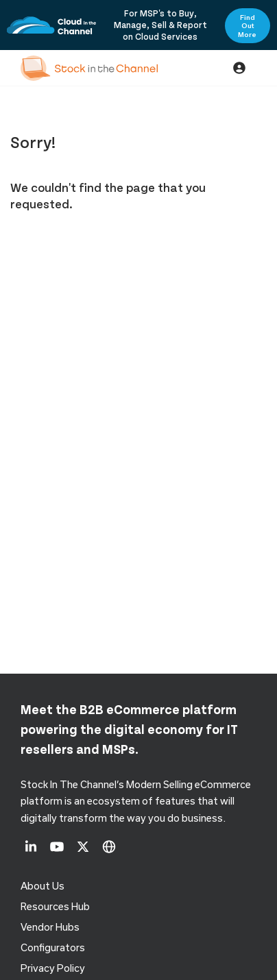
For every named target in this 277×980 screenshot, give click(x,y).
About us (43, 886)
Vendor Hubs (50, 927)
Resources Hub (55, 906)
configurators (53, 947)
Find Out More (247, 26)
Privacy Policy (53, 968)
